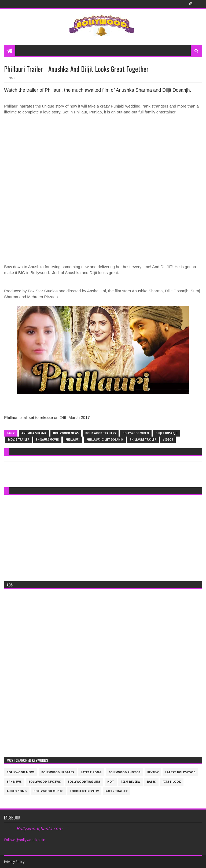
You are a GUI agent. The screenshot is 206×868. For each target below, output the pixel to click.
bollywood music (48, 791)
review (153, 772)
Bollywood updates (58, 772)
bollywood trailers (101, 433)
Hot (111, 782)
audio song (17, 791)
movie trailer (19, 440)
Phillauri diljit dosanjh (105, 440)
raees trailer (117, 791)
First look (172, 782)
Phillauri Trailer (143, 440)
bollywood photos (124, 772)
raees (151, 782)
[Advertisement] (103, 536)
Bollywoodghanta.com (39, 829)
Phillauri (73, 440)
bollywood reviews (45, 782)
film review (130, 782)
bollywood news (66, 433)
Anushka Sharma (34, 433)
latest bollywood (180, 772)
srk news (14, 782)
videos (168, 440)
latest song (91, 772)
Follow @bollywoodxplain (25, 840)
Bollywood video (136, 433)
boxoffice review (84, 791)
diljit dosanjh (166, 433)
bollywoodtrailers (84, 782)
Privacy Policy (14, 862)
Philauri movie (47, 440)
